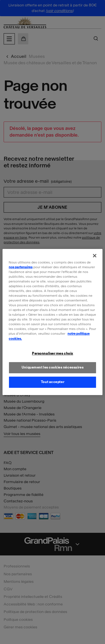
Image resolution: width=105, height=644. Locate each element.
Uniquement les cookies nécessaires (53, 368)
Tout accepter (53, 382)
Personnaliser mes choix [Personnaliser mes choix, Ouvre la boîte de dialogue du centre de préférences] (53, 353)
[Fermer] (95, 256)
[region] (52, 322)
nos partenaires (21, 267)
